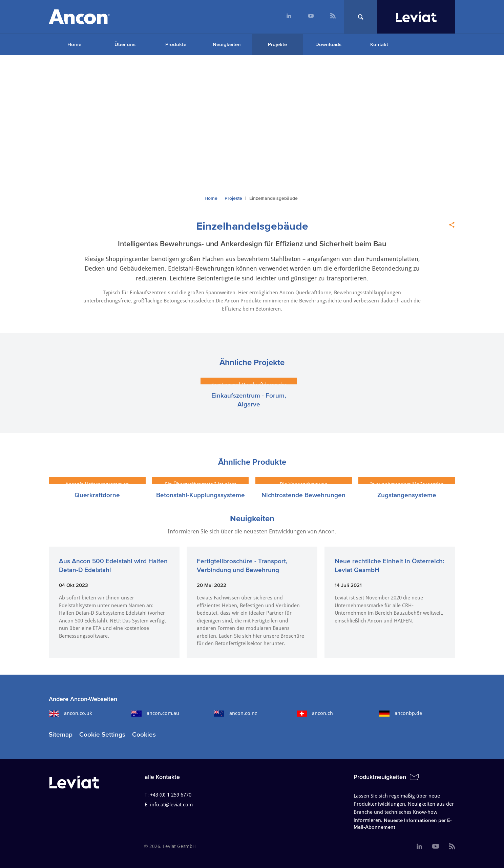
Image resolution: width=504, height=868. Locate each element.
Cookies (144, 734)
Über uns (125, 44)
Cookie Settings (102, 734)
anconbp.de (401, 713)
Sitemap (61, 734)
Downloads (328, 44)
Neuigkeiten (227, 44)
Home (74, 44)
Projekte (277, 44)
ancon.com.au (155, 713)
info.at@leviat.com (171, 805)
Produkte (176, 44)
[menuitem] (289, 17)
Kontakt (379, 44)
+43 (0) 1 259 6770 (171, 795)
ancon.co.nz (236, 713)
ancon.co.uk (70, 713)
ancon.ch (315, 713)
